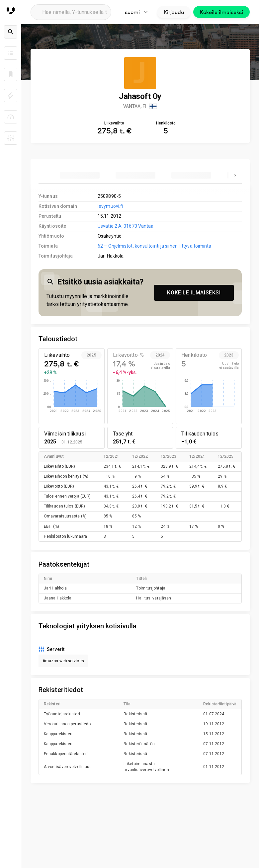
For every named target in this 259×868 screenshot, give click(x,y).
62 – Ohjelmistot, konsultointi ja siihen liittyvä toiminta (154, 246)
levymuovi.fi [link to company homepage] (110, 206)
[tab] (80, 175)
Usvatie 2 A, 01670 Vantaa (126, 226)
